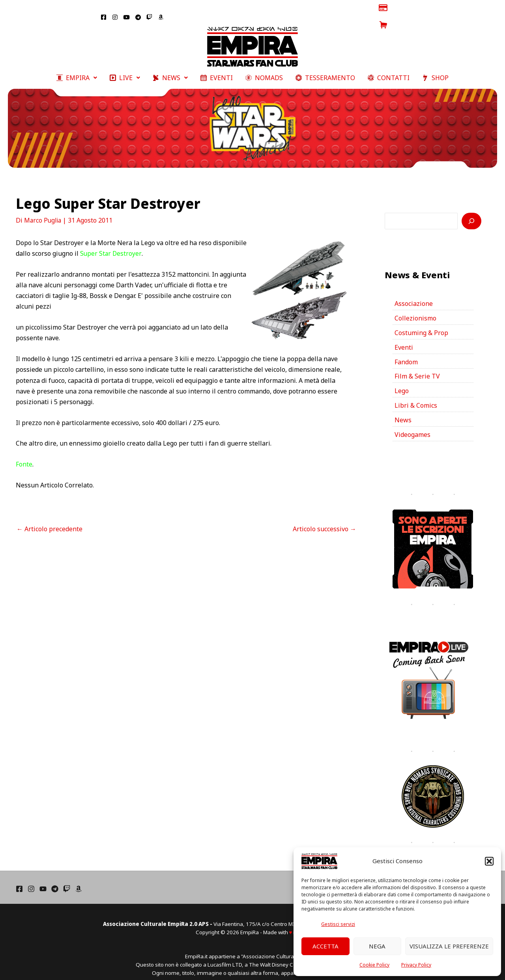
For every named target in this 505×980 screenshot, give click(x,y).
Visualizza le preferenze (449, 946)
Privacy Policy (416, 965)
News (403, 411)
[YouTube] (43, 880)
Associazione (414, 294)
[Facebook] (19, 880)
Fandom (406, 353)
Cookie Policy (374, 965)
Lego (402, 382)
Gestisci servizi (338, 924)
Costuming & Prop (421, 324)
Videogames (412, 426)
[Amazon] (79, 880)
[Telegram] (55, 880)
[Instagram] (31, 880)
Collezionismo (415, 309)
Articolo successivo (325, 519)
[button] (489, 861)
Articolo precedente (50, 519)
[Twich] (67, 880)
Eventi (404, 338)
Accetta (325, 946)
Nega (377, 946)
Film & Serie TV (417, 367)
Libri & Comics (416, 397)
